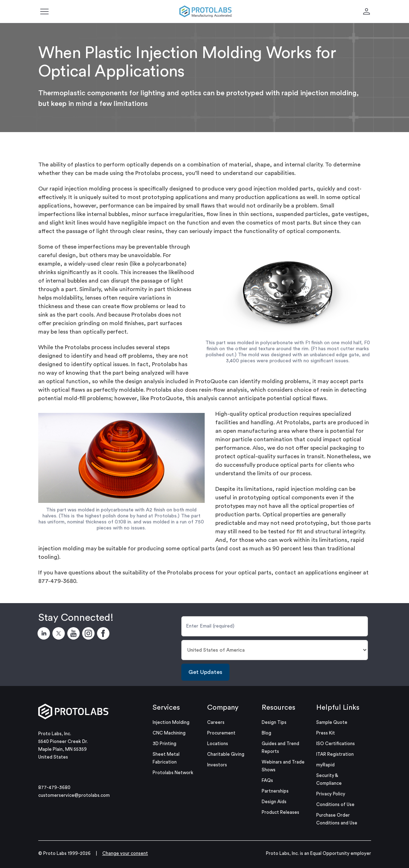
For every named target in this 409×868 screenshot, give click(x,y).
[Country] (275, 650)
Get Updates (205, 672)
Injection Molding (171, 722)
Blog (266, 733)
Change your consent (125, 853)
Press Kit (326, 733)
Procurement (221, 733)
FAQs (267, 780)
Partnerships (275, 791)
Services (166, 708)
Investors (217, 765)
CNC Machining (169, 733)
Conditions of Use (335, 804)
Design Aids (274, 802)
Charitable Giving (226, 754)
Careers (216, 722)
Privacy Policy (331, 794)
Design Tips (274, 722)
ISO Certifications (336, 744)
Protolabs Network (173, 773)
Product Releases (280, 812)
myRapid (325, 765)
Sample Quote (332, 722)
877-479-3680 (54, 787)
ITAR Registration (335, 754)
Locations (218, 744)
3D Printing (164, 744)
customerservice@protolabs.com (74, 795)
